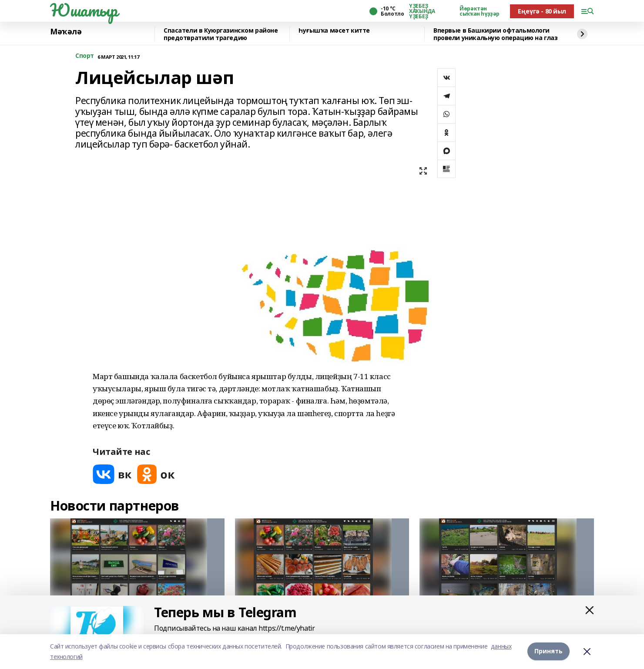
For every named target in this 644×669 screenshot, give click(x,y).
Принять (548, 651)
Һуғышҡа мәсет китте (334, 31)
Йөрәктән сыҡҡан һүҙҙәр (480, 11)
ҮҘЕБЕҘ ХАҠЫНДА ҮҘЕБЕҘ (422, 11)
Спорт (85, 56)
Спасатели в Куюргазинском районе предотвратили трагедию (221, 34)
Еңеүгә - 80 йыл (542, 11)
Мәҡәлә (66, 32)
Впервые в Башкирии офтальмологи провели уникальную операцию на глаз (495, 34)
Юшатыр (84, 10)
